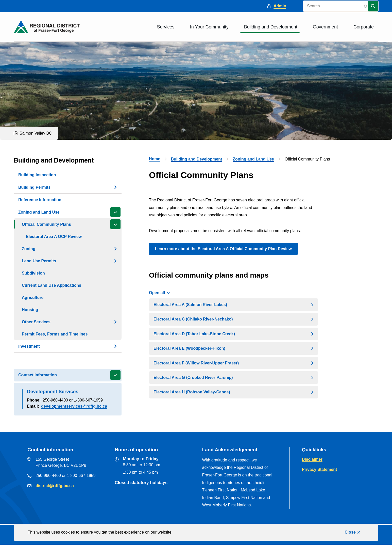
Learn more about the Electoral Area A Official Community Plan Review (223, 249)
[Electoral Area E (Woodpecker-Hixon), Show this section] (234, 348)
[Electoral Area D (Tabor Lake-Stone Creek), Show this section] (234, 334)
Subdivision (33, 273)
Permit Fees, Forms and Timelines (55, 334)
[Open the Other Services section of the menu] (115, 322)
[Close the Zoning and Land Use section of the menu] (115, 212)
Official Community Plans (46, 224)
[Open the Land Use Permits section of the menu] (115, 261)
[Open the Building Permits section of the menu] (115, 187)
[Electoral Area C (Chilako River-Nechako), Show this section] (234, 319)
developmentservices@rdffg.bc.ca (74, 406)
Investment (29, 346)
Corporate (364, 27)
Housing (30, 310)
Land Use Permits (39, 261)
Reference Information (40, 200)
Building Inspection (37, 175)
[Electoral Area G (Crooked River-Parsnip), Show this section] (234, 378)
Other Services (36, 322)
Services (166, 27)
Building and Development (271, 27)
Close (350, 532)
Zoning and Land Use (39, 212)
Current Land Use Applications (52, 285)
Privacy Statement (320, 469)
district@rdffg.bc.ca (55, 486)
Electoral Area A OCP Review (54, 237)
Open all (157, 293)
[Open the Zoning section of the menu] (115, 249)
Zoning (29, 249)
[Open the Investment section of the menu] (115, 346)
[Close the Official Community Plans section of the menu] (115, 224)
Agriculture (33, 298)
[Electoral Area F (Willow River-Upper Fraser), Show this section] (234, 363)
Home (155, 159)
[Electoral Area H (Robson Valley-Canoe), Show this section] (234, 392)
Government (325, 27)
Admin (280, 6)
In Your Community (209, 27)
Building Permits (34, 187)
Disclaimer (312, 459)
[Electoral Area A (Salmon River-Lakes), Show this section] (234, 305)
